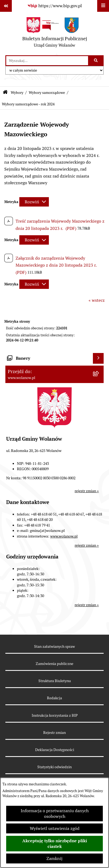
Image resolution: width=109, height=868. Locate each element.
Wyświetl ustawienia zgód (55, 828)
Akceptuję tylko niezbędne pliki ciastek (55, 844)
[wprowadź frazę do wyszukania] (47, 61)
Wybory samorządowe (47, 93)
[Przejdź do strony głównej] (55, 34)
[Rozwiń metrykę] (34, 202)
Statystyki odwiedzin (54, 767)
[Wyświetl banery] (98, 358)
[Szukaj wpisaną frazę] (96, 61)
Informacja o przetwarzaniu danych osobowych (55, 814)
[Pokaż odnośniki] (6, 6)
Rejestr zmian (54, 733)
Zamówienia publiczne (54, 664)
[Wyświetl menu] (103, 6)
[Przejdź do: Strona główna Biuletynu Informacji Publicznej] (5, 93)
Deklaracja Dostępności (55, 750)
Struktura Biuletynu (55, 681)
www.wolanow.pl (64, 536)
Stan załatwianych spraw (54, 646)
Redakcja (54, 698)
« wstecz (97, 300)
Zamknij (54, 858)
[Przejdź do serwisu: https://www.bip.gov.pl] (54, 6)
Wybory (17, 93)
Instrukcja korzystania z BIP (55, 715)
